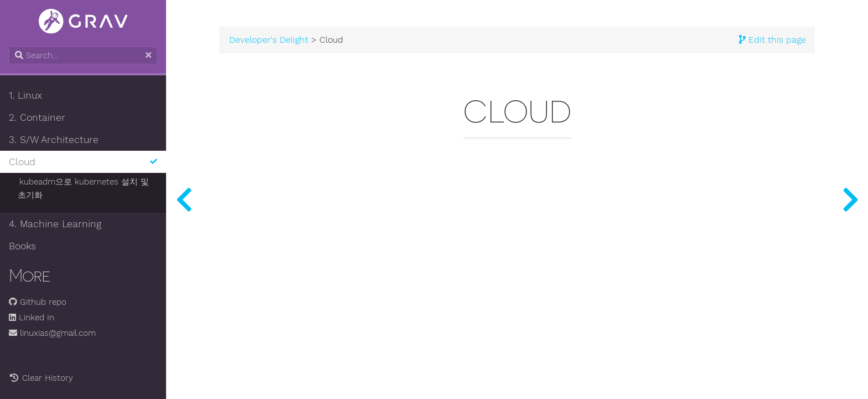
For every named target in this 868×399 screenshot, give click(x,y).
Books (22, 246)
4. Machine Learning (55, 224)
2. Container (37, 117)
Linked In (32, 318)
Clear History (41, 378)
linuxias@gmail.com (52, 333)
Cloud (83, 162)
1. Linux (25, 95)
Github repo (38, 302)
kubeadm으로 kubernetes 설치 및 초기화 (83, 188)
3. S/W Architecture (54, 140)
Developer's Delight (269, 40)
